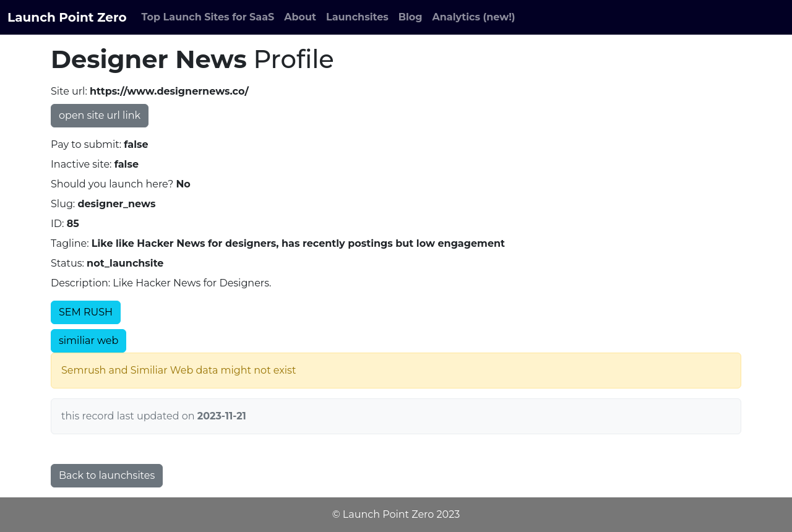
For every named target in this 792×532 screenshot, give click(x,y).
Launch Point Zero (67, 17)
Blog (411, 17)
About (300, 17)
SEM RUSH (86, 312)
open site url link (100, 115)
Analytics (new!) (474, 17)
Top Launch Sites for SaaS (208, 17)
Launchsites (357, 17)
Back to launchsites (107, 475)
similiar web (88, 341)
